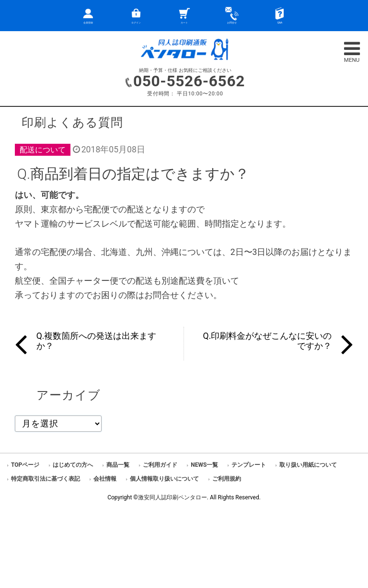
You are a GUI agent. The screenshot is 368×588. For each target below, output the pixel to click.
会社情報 (105, 479)
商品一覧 (118, 465)
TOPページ (25, 465)
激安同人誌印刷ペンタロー (172, 497)
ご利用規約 (227, 479)
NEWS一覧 (204, 465)
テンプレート (249, 465)
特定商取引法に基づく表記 (46, 479)
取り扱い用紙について (308, 465)
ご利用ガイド (160, 465)
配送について (43, 150)
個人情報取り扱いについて (164, 479)
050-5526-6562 (189, 81)
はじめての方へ (73, 465)
